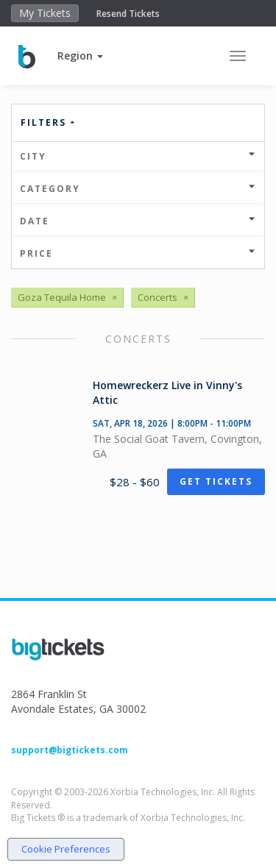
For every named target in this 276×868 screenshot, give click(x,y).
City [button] (138, 156)
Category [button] (138, 189)
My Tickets (45, 13)
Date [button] (138, 221)
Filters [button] (49, 122)
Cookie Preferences (66, 849)
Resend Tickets (128, 14)
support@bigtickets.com (70, 750)
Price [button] (138, 253)
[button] (80, 56)
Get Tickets (216, 481)
